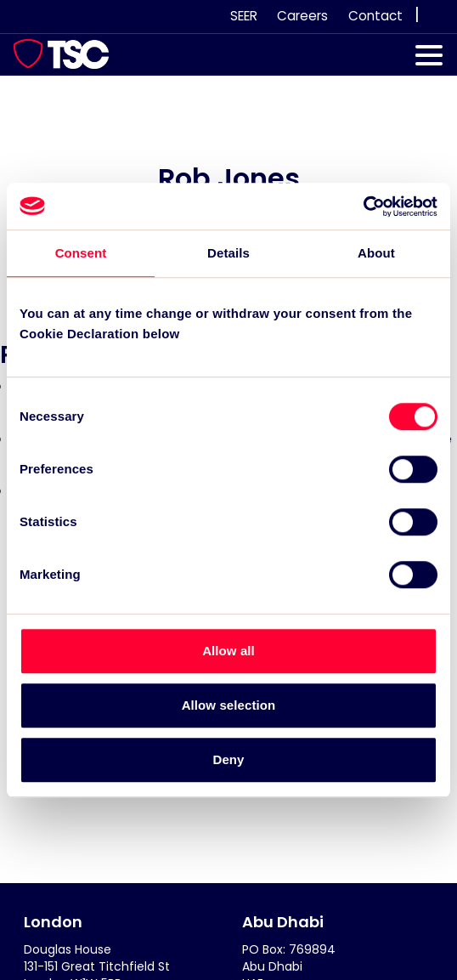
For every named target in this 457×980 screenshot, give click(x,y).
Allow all (228, 651)
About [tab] (376, 253)
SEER (244, 16)
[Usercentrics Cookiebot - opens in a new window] (363, 207)
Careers (302, 16)
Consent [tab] (81, 253)
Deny (228, 759)
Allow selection (229, 705)
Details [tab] (228, 253)
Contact (375, 16)
